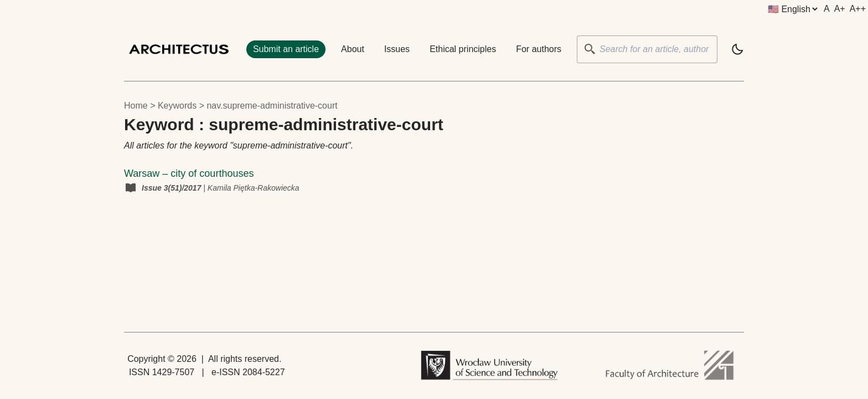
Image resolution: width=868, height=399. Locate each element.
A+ (840, 9)
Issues (397, 49)
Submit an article (286, 49)
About (353, 49)
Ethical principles (463, 49)
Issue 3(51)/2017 (172, 188)
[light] (737, 49)
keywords (177, 106)
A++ (858, 9)
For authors (539, 49)
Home (136, 106)
